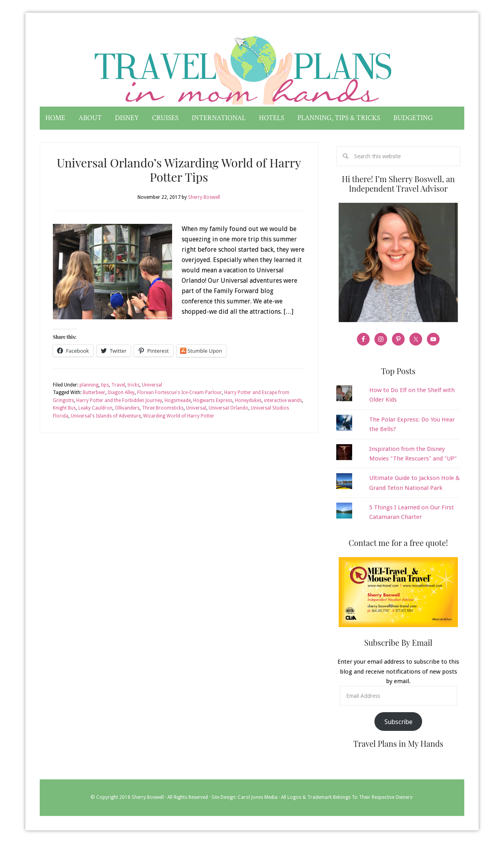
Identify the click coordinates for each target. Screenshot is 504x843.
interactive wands (283, 400)
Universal (152, 385)
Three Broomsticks (163, 408)
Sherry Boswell (148, 798)
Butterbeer (94, 392)
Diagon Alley (121, 392)
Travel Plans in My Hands (252, 67)
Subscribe (398, 722)
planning (89, 385)
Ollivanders (127, 408)
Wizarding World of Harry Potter (179, 416)
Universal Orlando (229, 408)
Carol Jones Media (258, 798)
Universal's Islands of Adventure (106, 416)
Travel (118, 385)
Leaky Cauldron (95, 408)
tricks (134, 385)
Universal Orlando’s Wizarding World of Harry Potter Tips (179, 170)
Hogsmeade (178, 400)
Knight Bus (64, 408)
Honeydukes (248, 400)
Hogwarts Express (213, 400)
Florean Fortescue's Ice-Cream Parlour (179, 392)
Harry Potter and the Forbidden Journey (119, 400)
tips (105, 385)
